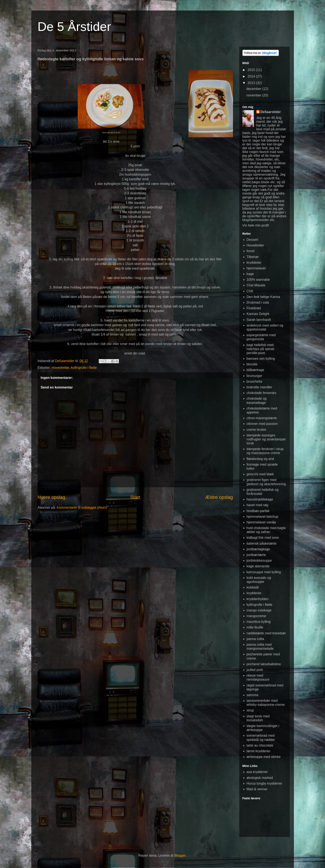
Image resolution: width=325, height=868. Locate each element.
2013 (252, 83)
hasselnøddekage (260, 499)
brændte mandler (259, 387)
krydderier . (255, 593)
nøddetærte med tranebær (266, 633)
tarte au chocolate (260, 745)
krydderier (254, 263)
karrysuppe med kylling (264, 572)
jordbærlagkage (258, 549)
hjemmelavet (256, 268)
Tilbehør (253, 257)
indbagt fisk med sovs (263, 538)
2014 (252, 76)
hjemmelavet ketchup (262, 517)
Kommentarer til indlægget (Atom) (82, 508)
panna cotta (255, 639)
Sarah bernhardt (259, 320)
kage (250, 274)
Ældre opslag (219, 497)
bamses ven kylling (261, 359)
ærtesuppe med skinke (264, 757)
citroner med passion (262, 424)
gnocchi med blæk (260, 474)
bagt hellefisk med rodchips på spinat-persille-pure (261, 349)
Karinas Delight (258, 314)
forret (251, 251)
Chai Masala (256, 285)
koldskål (253, 587)
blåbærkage (256, 370)
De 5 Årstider (74, 27)
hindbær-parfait (258, 511)
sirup (250, 710)
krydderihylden (258, 599)
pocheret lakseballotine (264, 664)
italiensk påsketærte (262, 543)
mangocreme (256, 616)
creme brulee (256, 430)
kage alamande (258, 566)
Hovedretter (60, 368)
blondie (252, 364)
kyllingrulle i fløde (84, 368)
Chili (250, 291)
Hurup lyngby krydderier (264, 783)
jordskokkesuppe (259, 560)
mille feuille (255, 627)
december (254, 89)
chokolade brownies (261, 393)
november (254, 95)
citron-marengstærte (262, 418)
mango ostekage (259, 610)
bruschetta (255, 381)
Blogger (180, 855)
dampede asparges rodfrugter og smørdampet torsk (266, 439)
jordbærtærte (256, 555)
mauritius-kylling (259, 622)
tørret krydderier (259, 751)
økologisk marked (260, 778)
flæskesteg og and (260, 459)
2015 (252, 70)
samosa (253, 695)
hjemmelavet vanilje (261, 522)
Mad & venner (257, 789)
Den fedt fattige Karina (263, 297)
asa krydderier (257, 772)
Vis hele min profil (256, 225)
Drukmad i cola (258, 302)
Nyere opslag (51, 497)
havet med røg (257, 505)
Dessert (252, 240)
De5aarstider (271, 112)
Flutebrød (254, 308)
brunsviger (255, 376)
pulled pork (255, 670)
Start (135, 497)
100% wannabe (258, 280)
